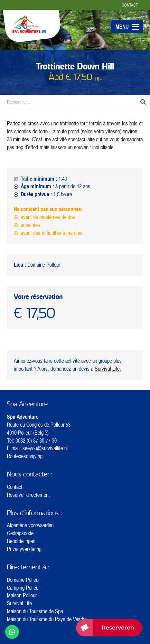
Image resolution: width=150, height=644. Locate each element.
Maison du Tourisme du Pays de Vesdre (47, 619)
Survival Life (19, 603)
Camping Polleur (23, 588)
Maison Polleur (22, 595)
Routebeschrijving (25, 456)
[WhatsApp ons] (12, 632)
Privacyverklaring (24, 549)
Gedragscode (20, 533)
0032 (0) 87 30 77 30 (36, 441)
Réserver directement (28, 495)
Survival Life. (108, 369)
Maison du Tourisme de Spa (35, 611)
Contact (130, 5)
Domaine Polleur (23, 580)
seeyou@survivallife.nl (45, 448)
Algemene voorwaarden (30, 525)
